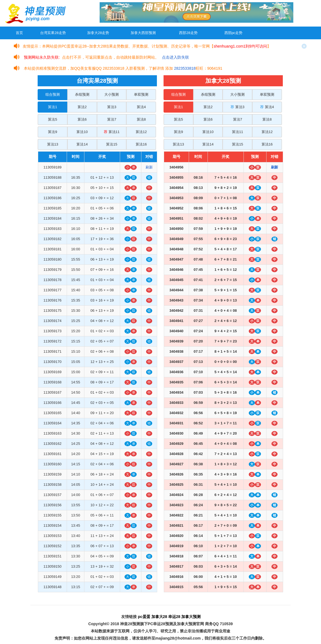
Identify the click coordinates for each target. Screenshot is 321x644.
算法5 (52, 119)
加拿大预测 (191, 617)
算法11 (112, 132)
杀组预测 (82, 94)
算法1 (52, 107)
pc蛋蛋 (144, 617)
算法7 (112, 119)
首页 (19, 33)
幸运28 (174, 617)
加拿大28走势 (98, 33)
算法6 (82, 119)
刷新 (149, 167)
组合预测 (53, 94)
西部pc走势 (234, 33)
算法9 (52, 132)
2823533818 (185, 68)
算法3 (112, 107)
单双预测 (141, 94)
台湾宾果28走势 (53, 33)
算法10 (82, 132)
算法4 (141, 107)
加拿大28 (159, 617)
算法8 (141, 119)
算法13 (53, 144)
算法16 (141, 144)
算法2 (82, 107)
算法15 (112, 144)
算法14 (82, 144)
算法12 (141, 132)
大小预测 (112, 94)
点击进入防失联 (175, 57)
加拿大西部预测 (143, 33)
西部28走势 (188, 33)
